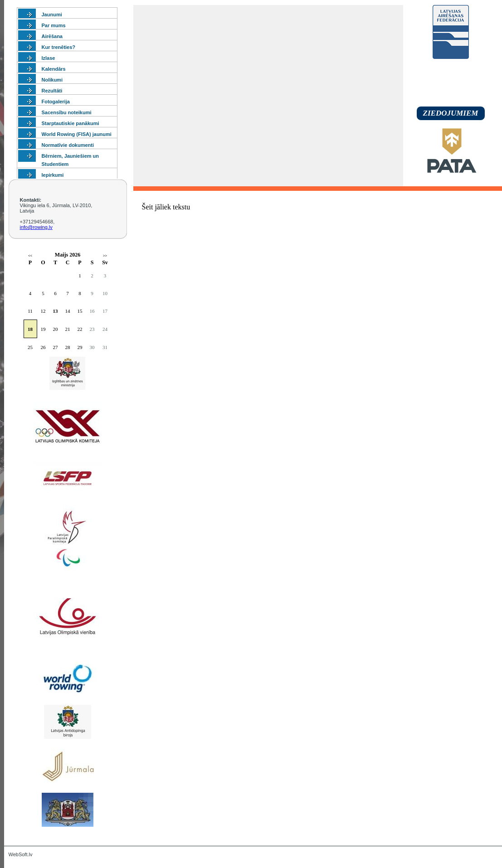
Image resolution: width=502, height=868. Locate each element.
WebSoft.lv (21, 854)
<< (30, 256)
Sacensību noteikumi (67, 112)
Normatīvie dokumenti (68, 145)
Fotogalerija (56, 102)
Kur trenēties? (59, 47)
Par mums (54, 25)
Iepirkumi (53, 175)
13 (56, 311)
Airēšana (52, 36)
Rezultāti (52, 91)
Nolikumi (52, 80)
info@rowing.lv (36, 227)
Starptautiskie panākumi (71, 123)
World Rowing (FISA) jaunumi (77, 134)
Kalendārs (54, 69)
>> (105, 256)
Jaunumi (52, 15)
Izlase (49, 58)
